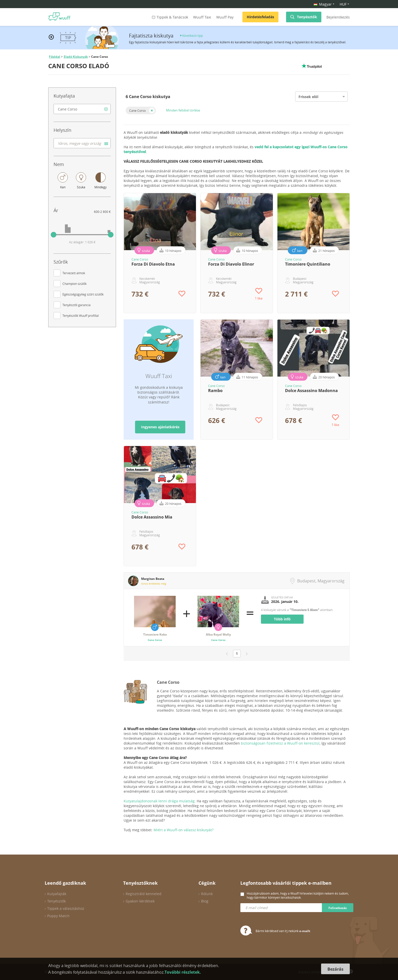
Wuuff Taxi (202, 17)
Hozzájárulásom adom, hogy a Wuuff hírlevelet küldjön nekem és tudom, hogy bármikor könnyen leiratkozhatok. (298, 895)
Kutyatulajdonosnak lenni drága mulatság (159, 801)
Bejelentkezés (338, 17)
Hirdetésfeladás (260, 17)
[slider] (54, 235)
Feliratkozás (338, 908)
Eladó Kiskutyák (76, 57)
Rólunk (207, 894)
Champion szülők (74, 284)
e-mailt (305, 931)
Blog (205, 901)
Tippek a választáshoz (66, 908)
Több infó (282, 619)
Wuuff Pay (225, 17)
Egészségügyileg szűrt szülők (83, 294)
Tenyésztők (307, 17)
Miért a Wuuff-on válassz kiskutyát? (184, 830)
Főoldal (55, 57)
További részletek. (183, 972)
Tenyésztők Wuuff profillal (81, 316)
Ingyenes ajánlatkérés (160, 427)
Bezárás (335, 969)
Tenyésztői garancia (77, 305)
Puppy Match (58, 916)
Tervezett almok (74, 273)
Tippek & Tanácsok (169, 17)
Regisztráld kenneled (144, 894)
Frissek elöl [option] (308, 97)
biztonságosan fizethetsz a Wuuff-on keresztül (280, 743)
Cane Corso (137, 110)
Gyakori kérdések (140, 901)
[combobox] (82, 109)
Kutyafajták (57, 894)
